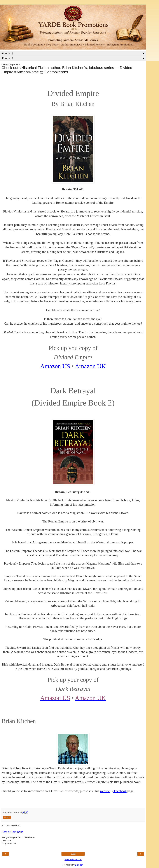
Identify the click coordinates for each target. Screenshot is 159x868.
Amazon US (55, 366)
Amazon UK (90, 366)
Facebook (120, 791)
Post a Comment (12, 832)
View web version (73, 859)
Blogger (79, 865)
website (105, 791)
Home (73, 854)
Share (7, 817)
